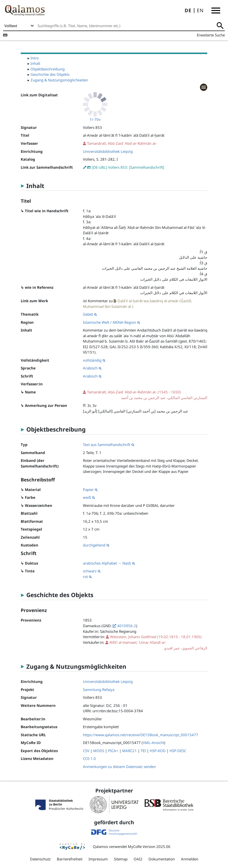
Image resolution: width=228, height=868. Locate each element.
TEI (143, 751)
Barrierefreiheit (70, 859)
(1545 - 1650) (145, 395)
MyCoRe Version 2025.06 (149, 846)
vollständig (94, 360)
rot (87, 577)
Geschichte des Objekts (50, 74)
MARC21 (129, 751)
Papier (90, 490)
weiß (89, 497)
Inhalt (35, 63)
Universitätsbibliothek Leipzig (108, 151)
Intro (35, 58)
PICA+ (113, 751)
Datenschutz (40, 859)
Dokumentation (162, 859)
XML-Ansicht (154, 743)
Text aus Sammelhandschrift (109, 445)
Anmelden (190, 859)
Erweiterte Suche (211, 35)
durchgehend (96, 545)
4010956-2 (127, 626)
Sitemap (121, 859)
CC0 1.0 (89, 758)
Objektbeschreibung (48, 69)
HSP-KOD (158, 751)
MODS (99, 751)
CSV (86, 751)
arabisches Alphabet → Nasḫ (109, 563)
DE (188, 10)
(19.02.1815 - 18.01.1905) (156, 637)
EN (200, 10)
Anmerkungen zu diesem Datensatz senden (119, 767)
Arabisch (92, 368)
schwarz (92, 571)
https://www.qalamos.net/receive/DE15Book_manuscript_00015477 (141, 735)
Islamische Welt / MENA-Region (111, 322)
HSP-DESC (178, 751)
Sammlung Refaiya (99, 690)
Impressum (98, 859)
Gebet (90, 314)
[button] (216, 11)
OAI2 (138, 859)
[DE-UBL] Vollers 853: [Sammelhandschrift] (128, 167)
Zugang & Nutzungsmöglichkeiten (59, 80)
